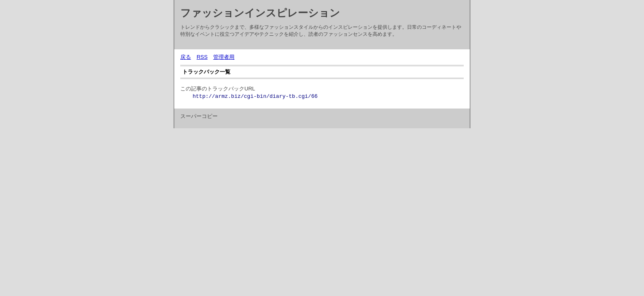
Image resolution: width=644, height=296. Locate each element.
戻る (186, 57)
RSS (202, 57)
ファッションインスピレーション (260, 13)
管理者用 (224, 57)
